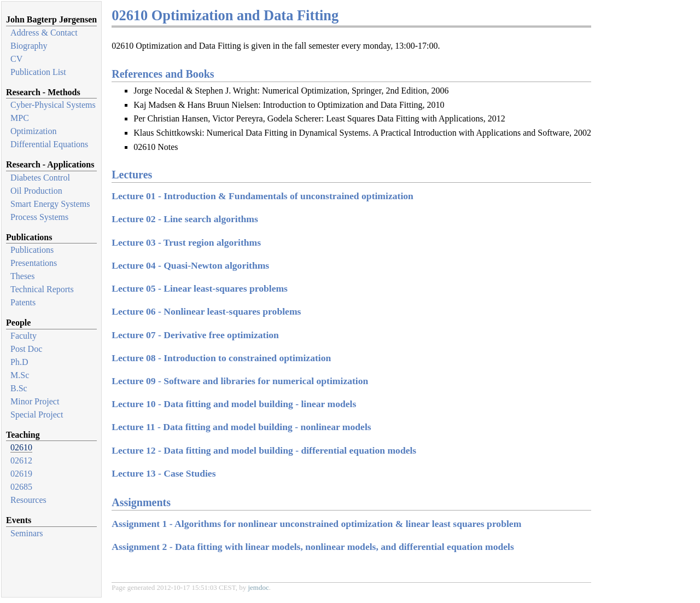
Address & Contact (44, 33)
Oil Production (36, 191)
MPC (20, 118)
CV (16, 59)
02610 (21, 447)
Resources (28, 500)
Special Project (37, 414)
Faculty (24, 336)
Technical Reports (42, 289)
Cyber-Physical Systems (53, 105)
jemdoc (258, 587)
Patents (23, 302)
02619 (21, 474)
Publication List (38, 72)
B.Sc (19, 388)
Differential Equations (49, 144)
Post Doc (26, 349)
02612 (21, 460)
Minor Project (35, 401)
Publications (32, 250)
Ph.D (19, 362)
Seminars (27, 533)
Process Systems (39, 217)
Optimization (33, 131)
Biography (29, 46)
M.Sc (20, 375)
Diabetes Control (40, 178)
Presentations (34, 263)
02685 (21, 487)
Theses (22, 276)
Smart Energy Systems (50, 204)
